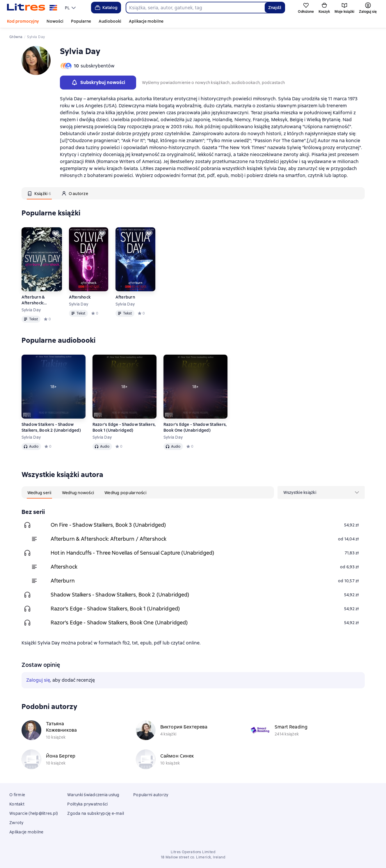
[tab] (39, 193)
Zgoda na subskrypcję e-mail (96, 813)
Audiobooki (110, 21)
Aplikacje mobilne (146, 21)
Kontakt (17, 804)
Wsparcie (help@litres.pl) (34, 813)
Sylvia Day (31, 310)
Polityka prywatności (87, 804)
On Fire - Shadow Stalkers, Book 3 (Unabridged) (108, 525)
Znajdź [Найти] (275, 8)
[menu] (71, 8)
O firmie (17, 795)
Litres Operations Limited (193, 852)
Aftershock (80, 297)
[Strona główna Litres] (32, 8)
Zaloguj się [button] (38, 680)
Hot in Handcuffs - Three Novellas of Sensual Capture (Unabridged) (132, 553)
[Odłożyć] (56, 234)
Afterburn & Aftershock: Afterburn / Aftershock (33, 300)
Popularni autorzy (151, 795)
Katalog (106, 8)
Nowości (55, 21)
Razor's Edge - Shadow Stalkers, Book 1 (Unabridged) (124, 427)
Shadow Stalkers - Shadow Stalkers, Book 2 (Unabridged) (51, 427)
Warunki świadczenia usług (93, 795)
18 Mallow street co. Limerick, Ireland (193, 857)
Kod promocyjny (23, 21)
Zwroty (16, 823)
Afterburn (125, 297)
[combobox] (195, 8)
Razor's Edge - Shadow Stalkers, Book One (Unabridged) (195, 427)
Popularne (81, 21)
